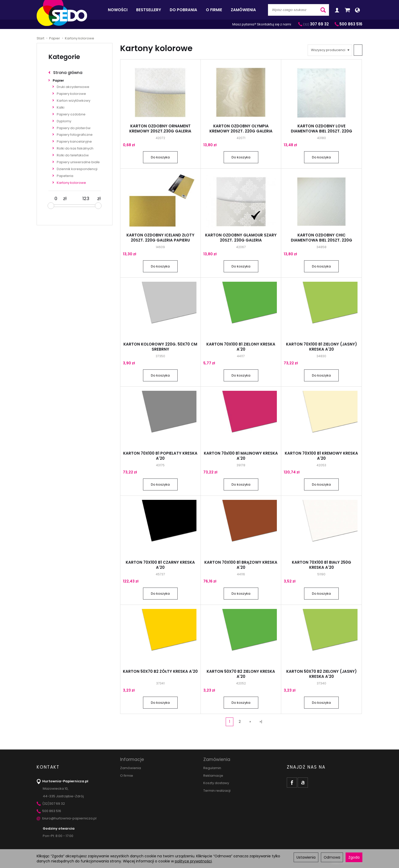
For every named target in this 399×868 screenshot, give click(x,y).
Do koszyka (160, 157)
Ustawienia (306, 857)
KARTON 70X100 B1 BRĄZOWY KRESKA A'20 (241, 565)
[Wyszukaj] (323, 10)
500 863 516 (49, 811)
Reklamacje (213, 776)
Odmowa (332, 857)
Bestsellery (149, 10)
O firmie (214, 10)
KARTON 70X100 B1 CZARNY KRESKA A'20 (160, 565)
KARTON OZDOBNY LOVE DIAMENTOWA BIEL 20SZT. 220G (322, 129)
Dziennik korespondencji (77, 169)
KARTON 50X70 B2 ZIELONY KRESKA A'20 (241, 674)
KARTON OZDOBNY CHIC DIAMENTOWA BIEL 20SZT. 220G (322, 238)
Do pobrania (183, 10)
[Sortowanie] (358, 50)
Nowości (118, 10)
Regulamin (212, 768)
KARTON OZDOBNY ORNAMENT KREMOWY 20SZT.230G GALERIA (160, 129)
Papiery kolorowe (71, 94)
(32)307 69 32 (51, 804)
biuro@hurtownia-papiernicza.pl (67, 818)
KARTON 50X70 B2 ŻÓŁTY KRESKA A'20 (160, 671)
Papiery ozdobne (71, 114)
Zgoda (354, 857)
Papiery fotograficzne (75, 135)
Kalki (61, 107)
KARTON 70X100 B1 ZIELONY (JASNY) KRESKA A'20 (322, 347)
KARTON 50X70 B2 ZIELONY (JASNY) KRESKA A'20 (322, 674)
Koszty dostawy (216, 783)
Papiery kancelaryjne (74, 141)
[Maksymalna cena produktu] (86, 199)
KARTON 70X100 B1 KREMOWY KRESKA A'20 (321, 456)
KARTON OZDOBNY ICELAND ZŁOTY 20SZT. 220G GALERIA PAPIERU (160, 238)
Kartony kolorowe (71, 183)
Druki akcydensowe (73, 87)
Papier (58, 80)
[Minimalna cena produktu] (56, 199)
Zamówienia (243, 10)
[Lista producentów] (330, 50)
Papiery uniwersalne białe (78, 162)
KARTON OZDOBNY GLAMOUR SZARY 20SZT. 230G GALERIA (241, 238)
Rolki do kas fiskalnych (75, 148)
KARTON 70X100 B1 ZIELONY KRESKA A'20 (241, 347)
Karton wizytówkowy (74, 101)
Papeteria (65, 176)
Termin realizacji (217, 791)
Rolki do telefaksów (73, 155)
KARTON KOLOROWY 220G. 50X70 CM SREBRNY (160, 347)
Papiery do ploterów (74, 128)
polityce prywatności (193, 861)
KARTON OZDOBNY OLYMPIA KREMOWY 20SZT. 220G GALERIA (241, 129)
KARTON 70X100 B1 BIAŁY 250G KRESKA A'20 (322, 565)
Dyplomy (64, 121)
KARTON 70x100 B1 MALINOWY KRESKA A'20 (241, 456)
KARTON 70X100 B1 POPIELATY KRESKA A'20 (160, 456)
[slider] (51, 206)
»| (261, 722)
